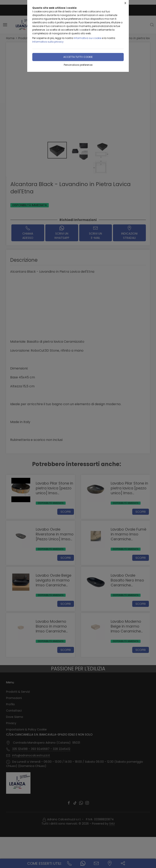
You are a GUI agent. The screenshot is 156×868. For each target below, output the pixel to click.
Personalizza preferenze (78, 65)
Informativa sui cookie (88, 38)
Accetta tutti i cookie (78, 57)
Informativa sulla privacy (48, 42)
